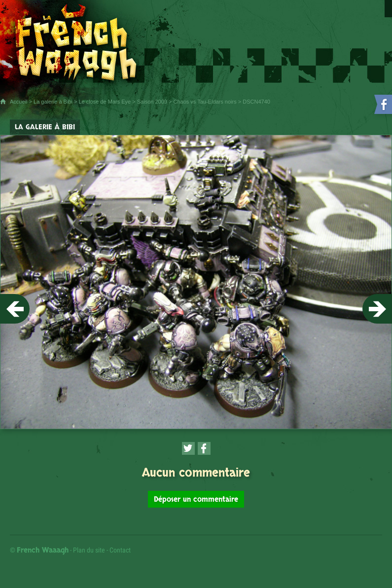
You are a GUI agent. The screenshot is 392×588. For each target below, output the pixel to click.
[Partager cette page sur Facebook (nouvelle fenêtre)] (204, 448)
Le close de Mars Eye (105, 102)
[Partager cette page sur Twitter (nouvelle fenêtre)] (188, 448)
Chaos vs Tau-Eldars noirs (205, 102)
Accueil (18, 102)
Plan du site (89, 550)
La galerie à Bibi (53, 102)
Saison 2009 (152, 102)
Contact (120, 550)
